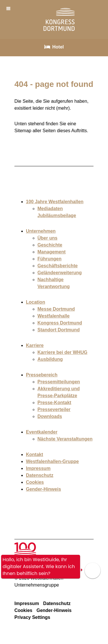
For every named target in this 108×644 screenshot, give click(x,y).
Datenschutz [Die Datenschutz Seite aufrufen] (57, 603)
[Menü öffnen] (9, 8)
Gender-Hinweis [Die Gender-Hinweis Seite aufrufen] (54, 610)
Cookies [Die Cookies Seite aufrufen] (23, 610)
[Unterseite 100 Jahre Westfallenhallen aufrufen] (25, 546)
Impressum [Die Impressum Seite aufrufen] (27, 603)
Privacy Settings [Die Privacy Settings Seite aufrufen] (32, 617)
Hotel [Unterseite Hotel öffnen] (58, 47)
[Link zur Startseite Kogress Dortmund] (59, 27)
